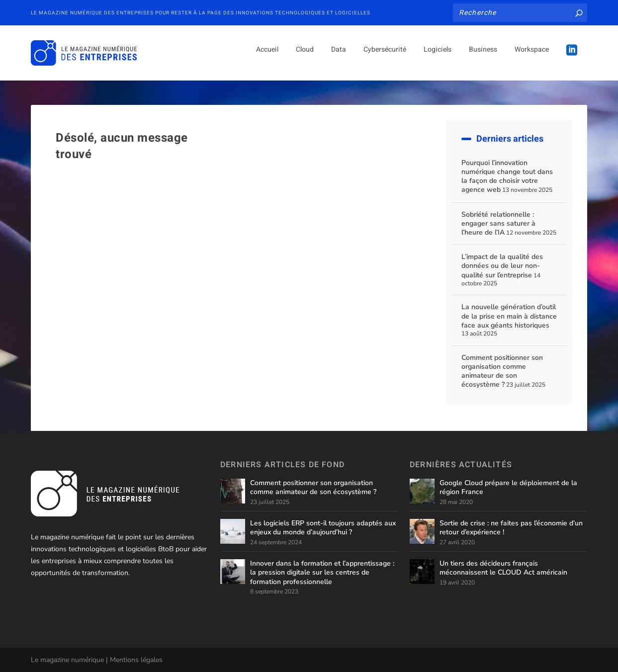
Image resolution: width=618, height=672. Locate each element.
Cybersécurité (385, 57)
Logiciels (438, 57)
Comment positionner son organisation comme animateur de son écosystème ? (502, 371)
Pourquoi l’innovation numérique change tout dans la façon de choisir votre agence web (507, 176)
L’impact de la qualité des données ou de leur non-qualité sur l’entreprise (502, 266)
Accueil (267, 57)
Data (339, 57)
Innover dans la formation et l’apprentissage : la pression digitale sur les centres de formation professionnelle (322, 572)
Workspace (532, 57)
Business (483, 57)
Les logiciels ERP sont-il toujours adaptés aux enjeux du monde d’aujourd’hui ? (323, 528)
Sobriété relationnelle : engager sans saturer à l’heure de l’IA (498, 223)
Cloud (305, 57)
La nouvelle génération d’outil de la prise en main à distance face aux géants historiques (509, 316)
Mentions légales (136, 660)
